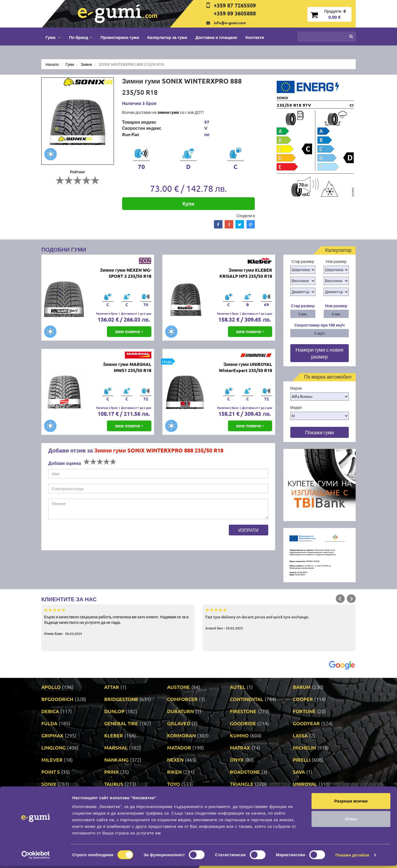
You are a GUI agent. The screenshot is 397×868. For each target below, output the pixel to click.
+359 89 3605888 (235, 13)
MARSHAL (116, 747)
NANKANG (116, 760)
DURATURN (180, 711)
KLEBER (114, 735)
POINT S (51, 772)
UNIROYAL (305, 784)
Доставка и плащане (216, 37)
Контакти (255, 37)
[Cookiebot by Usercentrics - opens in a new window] (36, 857)
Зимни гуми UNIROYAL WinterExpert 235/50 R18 (246, 367)
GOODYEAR (306, 723)
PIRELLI (302, 760)
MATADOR (179, 747)
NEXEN (175, 760)
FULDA (49, 723)
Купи (188, 203)
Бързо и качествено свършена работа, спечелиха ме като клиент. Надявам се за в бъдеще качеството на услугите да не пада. (118, 621)
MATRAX (240, 747)
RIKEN (174, 772)
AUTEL (238, 687)
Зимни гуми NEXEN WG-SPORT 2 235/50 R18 (126, 273)
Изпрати (249, 530)
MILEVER (52, 760)
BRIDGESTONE (121, 699)
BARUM (302, 687)
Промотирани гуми (120, 37)
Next (351, 599)
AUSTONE (179, 687)
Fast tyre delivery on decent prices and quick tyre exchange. (279, 619)
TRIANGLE (242, 784)
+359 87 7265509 (235, 5)
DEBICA (50, 711)
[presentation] (90, 535)
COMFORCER (182, 699)
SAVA (299, 772)
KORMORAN (181, 735)
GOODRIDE (243, 723)
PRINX (112, 772)
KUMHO (239, 735)
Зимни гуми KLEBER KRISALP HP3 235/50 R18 (246, 273)
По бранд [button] (81, 37)
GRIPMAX (52, 735)
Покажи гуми (319, 432)
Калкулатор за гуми (167, 37)
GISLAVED (179, 723)
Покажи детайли (352, 857)
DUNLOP (114, 711)
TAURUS (114, 784)
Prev (340, 599)
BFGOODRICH (57, 699)
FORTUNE (304, 711)
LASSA (300, 735)
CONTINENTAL (247, 699)
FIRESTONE (243, 711)
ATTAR (112, 687)
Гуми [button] (53, 37)
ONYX (237, 760)
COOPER (303, 699)
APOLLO (51, 687)
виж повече (129, 331)
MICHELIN (304, 747)
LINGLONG (53, 747)
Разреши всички (351, 803)
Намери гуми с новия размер (320, 353)
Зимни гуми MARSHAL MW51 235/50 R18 (127, 367)
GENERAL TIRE (121, 723)
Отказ (351, 821)
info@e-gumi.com (230, 23)
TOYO (174, 784)
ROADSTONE (245, 772)
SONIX (49, 784)
